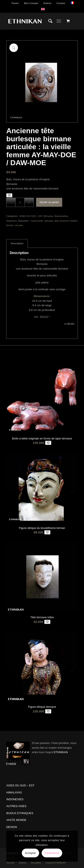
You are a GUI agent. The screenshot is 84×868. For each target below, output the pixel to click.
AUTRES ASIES (16, 806)
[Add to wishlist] (9, 195)
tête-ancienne (62, 221)
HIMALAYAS (14, 792)
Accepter (30, 853)
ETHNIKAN (61, 752)
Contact (61, 3)
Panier (15, 3)
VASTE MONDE (16, 820)
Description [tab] (17, 243)
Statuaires (12, 221)
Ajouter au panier (49, 202)
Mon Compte (31, 3)
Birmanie (48, 216)
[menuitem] (15, 3)
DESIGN (12, 827)
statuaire (49, 221)
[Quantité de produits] (20, 202)
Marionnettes (61, 216)
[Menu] (59, 21)
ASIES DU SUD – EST (20, 785)
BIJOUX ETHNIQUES (20, 813)
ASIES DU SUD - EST (31, 216)
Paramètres (52, 853)
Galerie (47, 3)
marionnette (37, 221)
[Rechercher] (48, 21)
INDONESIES (15, 799)
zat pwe (19, 225)
